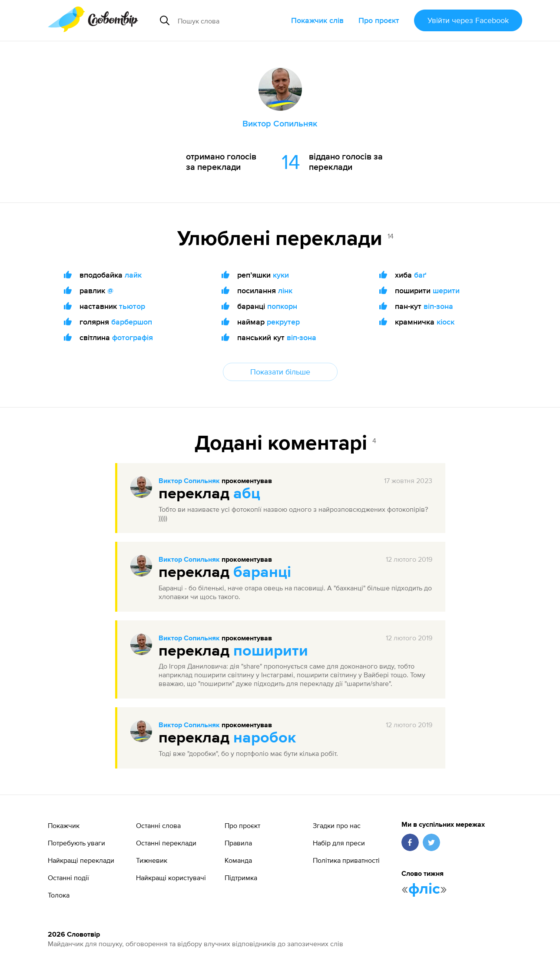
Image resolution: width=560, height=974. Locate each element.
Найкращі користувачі (171, 878)
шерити (446, 290)
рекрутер (283, 322)
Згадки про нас (337, 825)
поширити (271, 651)
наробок (265, 738)
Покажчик (64, 825)
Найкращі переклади (81, 860)
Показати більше (280, 372)
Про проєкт (379, 20)
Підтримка (241, 878)
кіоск (446, 322)
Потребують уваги (76, 843)
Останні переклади (166, 843)
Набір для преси (339, 843)
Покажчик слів (317, 20)
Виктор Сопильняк (189, 481)
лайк (133, 275)
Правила (238, 843)
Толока (59, 895)
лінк (285, 290)
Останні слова (158, 825)
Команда (238, 860)
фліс (424, 889)
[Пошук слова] (231, 20)
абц (247, 494)
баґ (420, 275)
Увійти (468, 20)
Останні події (68, 878)
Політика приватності (346, 860)
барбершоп (132, 322)
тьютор (132, 306)
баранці (262, 573)
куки (281, 275)
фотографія (133, 337)
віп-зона (302, 337)
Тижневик (152, 860)
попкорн (282, 306)
